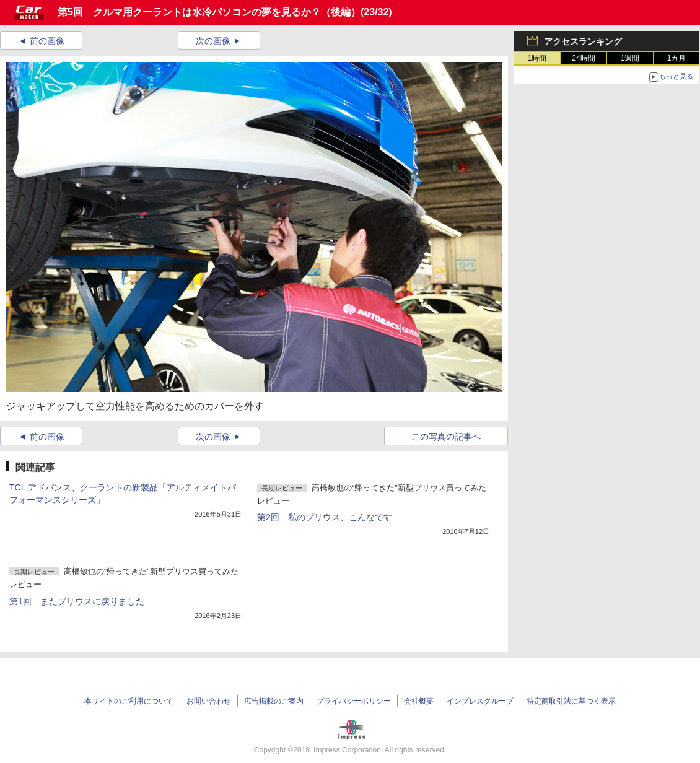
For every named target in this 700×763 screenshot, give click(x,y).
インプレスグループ (480, 701)
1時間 (537, 58)
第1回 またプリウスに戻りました (77, 601)
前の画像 (47, 41)
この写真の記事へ (446, 437)
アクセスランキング (583, 41)
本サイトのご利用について (129, 701)
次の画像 (213, 41)
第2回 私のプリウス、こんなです (325, 517)
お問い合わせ (209, 701)
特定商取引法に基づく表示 (571, 701)
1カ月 (677, 58)
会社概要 (419, 701)
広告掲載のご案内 (274, 701)
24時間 (583, 58)
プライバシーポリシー (354, 701)
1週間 (630, 58)
